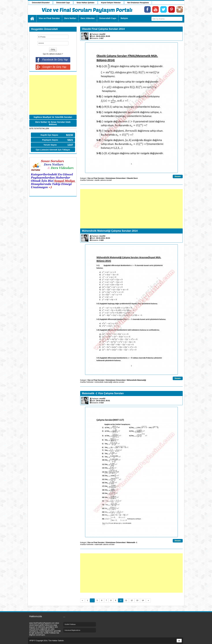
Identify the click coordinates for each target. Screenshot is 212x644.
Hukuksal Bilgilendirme (72, 630)
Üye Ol (45, 54)
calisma (103, 180)
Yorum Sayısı (50, 145)
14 (143, 600)
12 (132, 600)
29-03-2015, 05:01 (103, 401)
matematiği (108, 382)
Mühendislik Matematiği (136, 380)
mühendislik (99, 382)
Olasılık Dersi (132, 178)
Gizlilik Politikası (70, 624)
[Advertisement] (53, 95)
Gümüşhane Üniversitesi (116, 178)
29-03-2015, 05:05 (103, 36)
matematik (98, 544)
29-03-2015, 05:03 (103, 238)
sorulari (109, 180)
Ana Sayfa (32, 19)
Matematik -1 (132, 543)
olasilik (97, 180)
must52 (102, 34)
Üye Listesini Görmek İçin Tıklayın (53, 150)
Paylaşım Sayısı (50, 140)
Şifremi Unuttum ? (56, 54)
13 (137, 600)
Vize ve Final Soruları (96, 178)
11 (126, 600)
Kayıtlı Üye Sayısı (49, 135)
